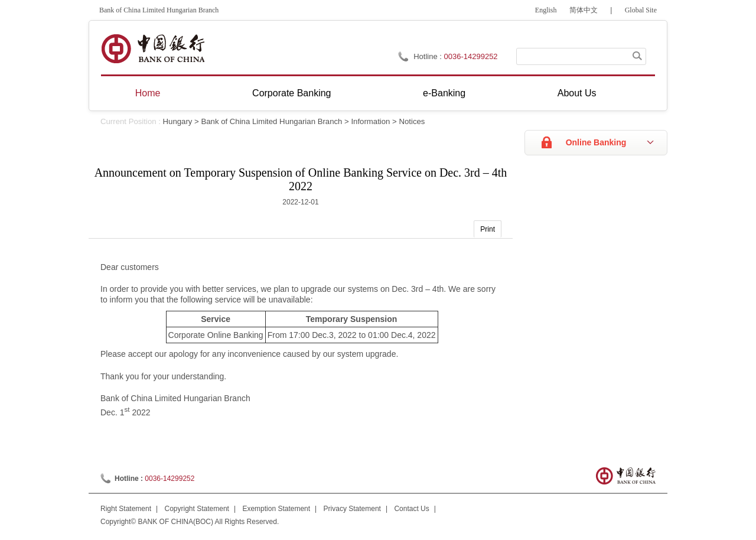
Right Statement (126, 509)
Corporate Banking (291, 93)
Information (370, 121)
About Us (577, 93)
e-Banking (444, 93)
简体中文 (584, 10)
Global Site (641, 10)
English (546, 10)
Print (488, 229)
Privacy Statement (352, 509)
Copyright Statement (197, 509)
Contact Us (411, 509)
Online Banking (596, 142)
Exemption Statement (276, 509)
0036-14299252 (471, 56)
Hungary (178, 121)
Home (148, 93)
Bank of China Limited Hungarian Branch (271, 121)
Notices (412, 121)
